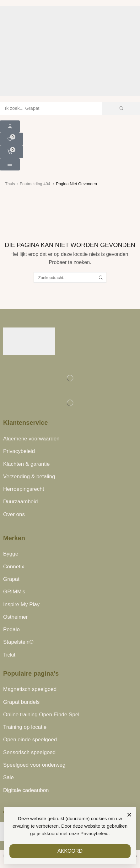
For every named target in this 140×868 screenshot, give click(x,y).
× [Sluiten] (129, 815)
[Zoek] (121, 109)
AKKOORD (70, 851)
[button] (10, 127)
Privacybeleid (94, 833)
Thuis (10, 184)
